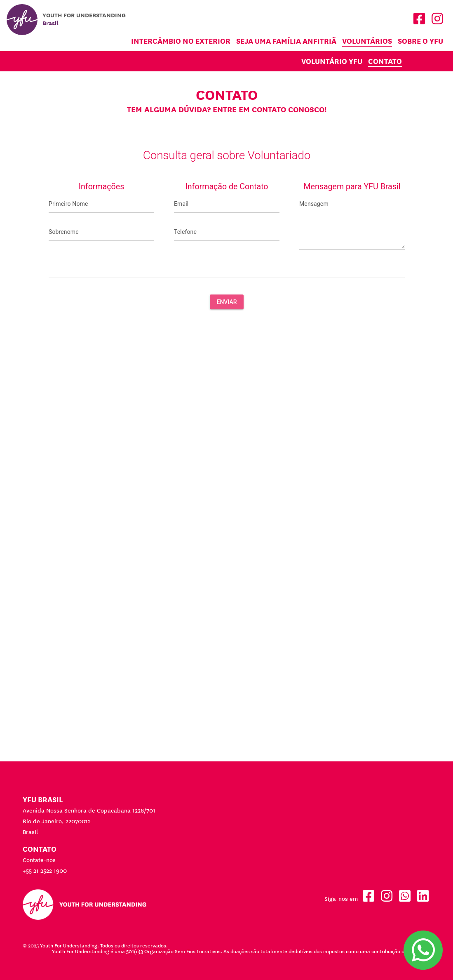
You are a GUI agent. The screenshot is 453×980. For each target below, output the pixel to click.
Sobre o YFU (420, 41)
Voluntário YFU (332, 61)
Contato (385, 61)
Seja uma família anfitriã (286, 41)
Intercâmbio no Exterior (181, 41)
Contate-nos (39, 860)
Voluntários (367, 41)
